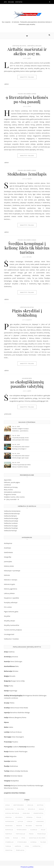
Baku (17, 666)
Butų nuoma (8, 490)
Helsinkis (13, 761)
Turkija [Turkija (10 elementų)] (8, 846)
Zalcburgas (18, 661)
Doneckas (14, 776)
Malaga (27, 712)
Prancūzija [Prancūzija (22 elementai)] (42, 834)
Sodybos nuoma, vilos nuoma (14, 497)
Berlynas (14, 785)
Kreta (21, 708)
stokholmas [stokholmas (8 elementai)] (22, 842)
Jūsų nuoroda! (11, 499)
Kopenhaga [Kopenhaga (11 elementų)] (10, 821)
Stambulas (24, 771)
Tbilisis (12, 703)
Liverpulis (7, 698)
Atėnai (13, 708)
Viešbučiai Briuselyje (11, 518)
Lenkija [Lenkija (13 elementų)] (30, 821)
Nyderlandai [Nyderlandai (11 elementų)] (22, 830)
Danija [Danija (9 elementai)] (41, 809)
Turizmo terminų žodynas (13, 630)
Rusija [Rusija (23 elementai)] (16, 838)
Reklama (11, 2)
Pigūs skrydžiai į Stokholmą (27, 313)
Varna (18, 681)
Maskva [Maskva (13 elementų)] (19, 826)
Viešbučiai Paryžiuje (11, 528)
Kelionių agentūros (11, 589)
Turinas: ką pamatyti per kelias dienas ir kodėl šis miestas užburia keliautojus (21, 466)
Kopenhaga (13, 691)
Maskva (12, 751)
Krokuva (19, 732)
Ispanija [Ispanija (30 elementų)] (29, 817)
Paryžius (15, 742)
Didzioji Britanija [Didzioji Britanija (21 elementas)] (12, 813)
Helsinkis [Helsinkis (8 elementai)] (19, 817)
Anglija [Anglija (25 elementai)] (30, 805)
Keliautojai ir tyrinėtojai (12, 571)
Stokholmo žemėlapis (27, 174)
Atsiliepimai (8, 543)
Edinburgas (43, 695)
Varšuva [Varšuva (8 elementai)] (18, 846)
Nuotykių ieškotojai (11, 602)
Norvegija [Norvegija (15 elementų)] (9, 830)
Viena (12, 661)
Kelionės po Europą (11, 487)
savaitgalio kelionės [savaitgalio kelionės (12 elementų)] (37, 838)
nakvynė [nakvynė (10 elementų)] (39, 826)
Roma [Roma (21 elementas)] (7, 838)
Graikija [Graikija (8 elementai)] (9, 817)
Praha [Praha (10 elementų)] (31, 834)
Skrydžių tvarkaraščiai (12, 625)
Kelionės (7, 575)
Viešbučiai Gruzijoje (11, 526)
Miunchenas (8, 788)
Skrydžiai (7, 616)
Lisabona (16, 747)
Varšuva (13, 732)
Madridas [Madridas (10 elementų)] (9, 826)
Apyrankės (8, 480)
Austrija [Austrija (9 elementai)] (40, 805)
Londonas (7, 485)
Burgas (14, 681)
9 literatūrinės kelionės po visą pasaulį (27, 99)
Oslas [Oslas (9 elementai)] (43, 830)
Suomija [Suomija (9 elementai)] (34, 842)
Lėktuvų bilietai (19, 46)
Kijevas (20, 776)
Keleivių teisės (9, 566)
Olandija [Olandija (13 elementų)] (34, 830)
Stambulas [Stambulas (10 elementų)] (9, 842)
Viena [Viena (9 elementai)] (27, 846)
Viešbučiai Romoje (10, 531)
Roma (24, 717)
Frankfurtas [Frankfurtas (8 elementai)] (38, 813)
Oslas (13, 737)
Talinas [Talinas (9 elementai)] (43, 842)
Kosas (17, 708)
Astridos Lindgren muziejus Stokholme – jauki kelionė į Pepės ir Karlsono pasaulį (20, 430)
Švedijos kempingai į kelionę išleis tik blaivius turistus (27, 248)
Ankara (12, 771)
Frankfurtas (31, 785)
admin (6, 84)
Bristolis (35, 695)
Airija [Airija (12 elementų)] (8, 805)
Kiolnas (15, 788)
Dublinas (11, 652)
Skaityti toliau (27, 77)
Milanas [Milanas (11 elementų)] (29, 826)
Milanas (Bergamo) (15, 717)
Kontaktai (19, 2)
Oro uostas (8, 607)
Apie (5, 2)
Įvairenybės (27, 378)
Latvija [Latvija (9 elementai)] (20, 821)
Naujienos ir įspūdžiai (11, 598)
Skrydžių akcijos (34, 46)
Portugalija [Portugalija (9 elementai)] (20, 834)
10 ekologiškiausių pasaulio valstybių (27, 384)
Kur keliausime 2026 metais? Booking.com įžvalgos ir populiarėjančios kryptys (21, 448)
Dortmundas (22, 785)
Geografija (8, 557)
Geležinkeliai (8, 552)
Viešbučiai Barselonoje (12, 513)
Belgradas (13, 756)
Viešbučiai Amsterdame (12, 511)
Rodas (26, 708)
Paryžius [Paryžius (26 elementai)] (9, 834)
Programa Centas (10, 494)
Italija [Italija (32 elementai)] (39, 817)
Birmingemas (28, 695)
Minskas (15, 671)
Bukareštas (31, 747)
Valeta (11, 727)
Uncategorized (9, 634)
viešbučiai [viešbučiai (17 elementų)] (37, 846)
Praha (11, 686)
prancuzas (8, 414)
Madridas (21, 712)
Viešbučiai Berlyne (10, 516)
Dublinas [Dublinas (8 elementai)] (26, 813)
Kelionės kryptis (9, 584)
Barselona (14, 712)
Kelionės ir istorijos (11, 580)
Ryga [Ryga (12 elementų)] (23, 838)
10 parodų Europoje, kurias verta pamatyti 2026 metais (20, 439)
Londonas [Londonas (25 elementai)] (40, 821)
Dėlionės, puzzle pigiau (12, 482)
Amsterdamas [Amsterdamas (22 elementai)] (19, 805)
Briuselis (12, 676)
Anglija (20, 695)
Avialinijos (7, 548)
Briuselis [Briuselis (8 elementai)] (32, 809)
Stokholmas (14, 766)
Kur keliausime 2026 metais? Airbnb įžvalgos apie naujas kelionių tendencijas (21, 457)
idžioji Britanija (11, 695)
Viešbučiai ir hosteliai (11, 639)
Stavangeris (20, 737)
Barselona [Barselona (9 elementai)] (9, 809)
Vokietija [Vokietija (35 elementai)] (9, 850)
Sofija (23, 681)
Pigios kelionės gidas (27, 94)
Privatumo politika (27, 867)
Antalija (18, 771)
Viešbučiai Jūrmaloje (11, 521)
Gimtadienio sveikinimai (12, 492)
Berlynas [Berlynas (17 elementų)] (21, 809)
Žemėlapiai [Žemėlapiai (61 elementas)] (20, 850)
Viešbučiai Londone (11, 523)
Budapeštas (15, 781)
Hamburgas (39, 785)
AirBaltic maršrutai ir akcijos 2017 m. (27, 51)
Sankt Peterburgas (21, 751)
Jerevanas (15, 657)
